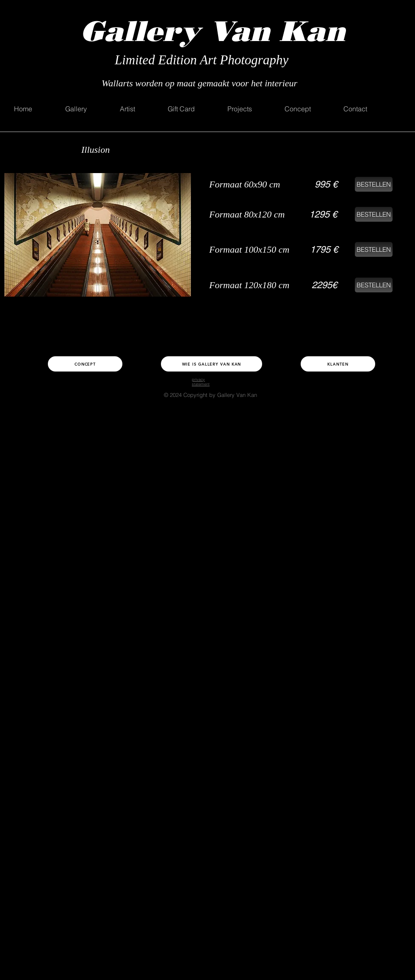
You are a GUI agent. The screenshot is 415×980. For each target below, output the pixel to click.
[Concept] (85, 364)
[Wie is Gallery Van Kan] (212, 364)
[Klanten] (338, 364)
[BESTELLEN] (374, 184)
